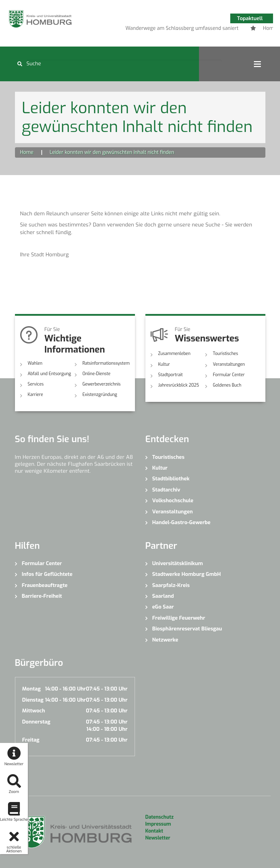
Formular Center (229, 375)
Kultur (164, 364)
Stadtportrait (171, 375)
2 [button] (178, 30)
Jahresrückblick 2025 (179, 385)
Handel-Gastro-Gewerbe (182, 522)
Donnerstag (36, 722)
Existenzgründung (100, 395)
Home (27, 152)
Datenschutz (159, 817)
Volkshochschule (173, 501)
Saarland (163, 596)
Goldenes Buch (227, 385)
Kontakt (154, 831)
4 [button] (199, 30)
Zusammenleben (174, 354)
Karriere (35, 395)
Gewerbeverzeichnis (102, 384)
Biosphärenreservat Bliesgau (187, 629)
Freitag (31, 740)
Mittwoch (34, 711)
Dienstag (33, 700)
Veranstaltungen (229, 364)
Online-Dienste (97, 374)
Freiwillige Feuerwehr (179, 618)
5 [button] (209, 30)
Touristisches (226, 354)
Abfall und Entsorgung (50, 374)
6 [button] (219, 30)
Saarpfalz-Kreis (171, 585)
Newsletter (158, 838)
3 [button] (188, 30)
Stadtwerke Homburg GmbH (187, 574)
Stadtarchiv (166, 490)
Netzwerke (165, 640)
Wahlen (35, 363)
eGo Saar (163, 607)
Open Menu (257, 64)
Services (36, 384)
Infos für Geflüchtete (47, 574)
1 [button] (167, 30)
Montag (31, 689)
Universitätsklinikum (178, 563)
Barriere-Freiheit (42, 596)
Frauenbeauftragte (45, 585)
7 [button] (230, 30)
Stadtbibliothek (171, 479)
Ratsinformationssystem (106, 363)
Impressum (158, 824)
